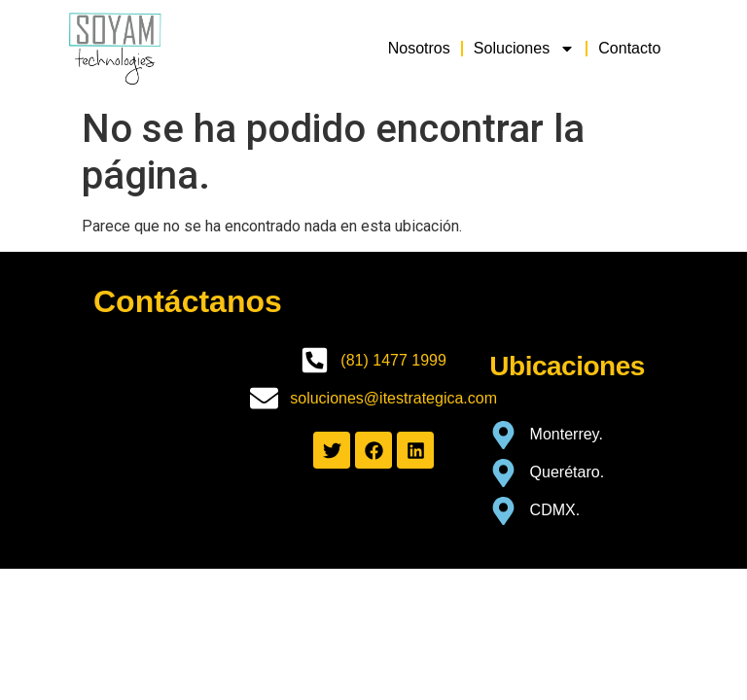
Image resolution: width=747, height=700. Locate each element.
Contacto (629, 48)
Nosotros (419, 48)
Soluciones (524, 49)
